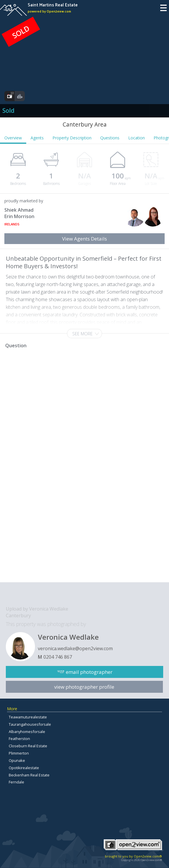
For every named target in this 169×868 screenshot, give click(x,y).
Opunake (17, 760)
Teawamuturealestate (28, 717)
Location (137, 138)
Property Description (72, 138)
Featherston (19, 739)
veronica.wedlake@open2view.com (75, 648)
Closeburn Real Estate (28, 746)
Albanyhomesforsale (27, 732)
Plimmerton (19, 753)
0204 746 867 (58, 657)
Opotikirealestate (24, 768)
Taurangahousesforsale (30, 724)
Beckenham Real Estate (29, 775)
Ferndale (16, 782)
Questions (110, 138)
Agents (37, 138)
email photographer (89, 672)
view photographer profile (84, 687)
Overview (13, 138)
